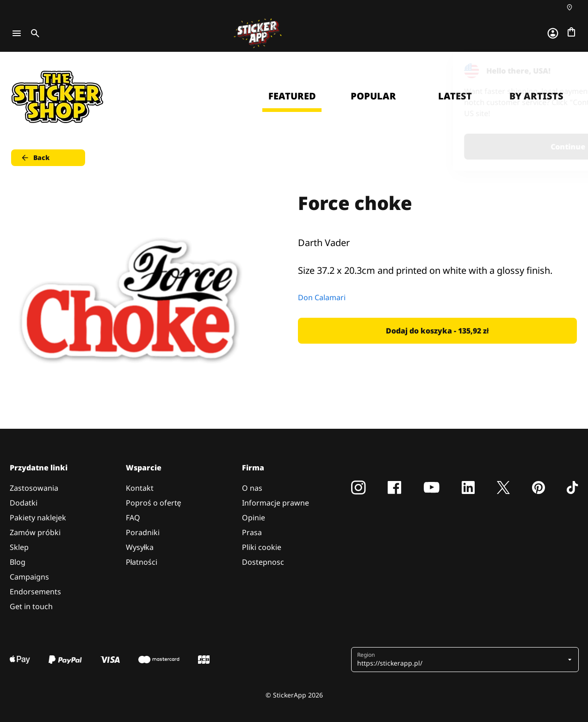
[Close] (560, 71)
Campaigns (29, 577)
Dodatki (24, 503)
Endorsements (35, 592)
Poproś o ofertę (154, 503)
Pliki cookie (262, 547)
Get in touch (31, 606)
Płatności (142, 562)
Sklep (19, 547)
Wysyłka (140, 547)
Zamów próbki (35, 532)
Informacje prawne (275, 503)
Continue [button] (464, 147)
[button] (461, 660)
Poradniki (143, 532)
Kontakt (140, 488)
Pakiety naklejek (38, 518)
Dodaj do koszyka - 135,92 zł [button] (437, 331)
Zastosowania (34, 488)
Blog (18, 562)
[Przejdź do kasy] (571, 32)
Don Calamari (322, 297)
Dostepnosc (263, 562)
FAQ (133, 518)
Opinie (254, 518)
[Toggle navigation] (17, 33)
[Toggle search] (33, 33)
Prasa (252, 532)
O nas (252, 488)
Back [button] (35, 158)
